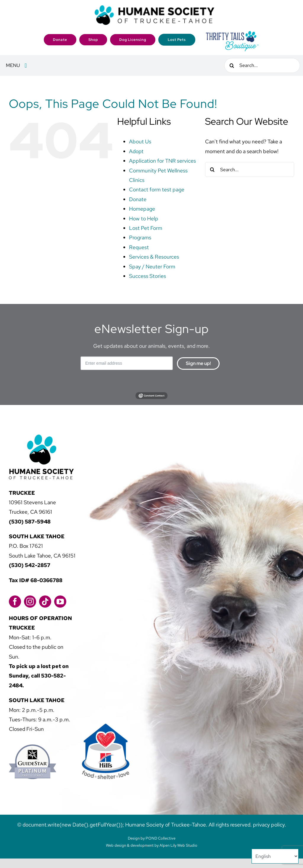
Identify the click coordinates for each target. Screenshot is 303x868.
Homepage (142, 209)
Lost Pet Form (146, 228)
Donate (138, 199)
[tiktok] (45, 602)
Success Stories (148, 276)
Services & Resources (154, 257)
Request (139, 247)
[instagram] (30, 602)
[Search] (232, 65)
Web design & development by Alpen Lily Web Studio (152, 845)
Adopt (136, 151)
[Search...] (262, 65)
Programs (140, 237)
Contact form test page (157, 189)
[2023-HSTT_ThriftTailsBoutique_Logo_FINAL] (232, 33)
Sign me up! (198, 363)
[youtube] (60, 602)
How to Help (144, 218)
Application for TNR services (162, 161)
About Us (140, 141)
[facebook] (15, 602)
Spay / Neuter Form (152, 266)
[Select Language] (275, 856)
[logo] (154, 8)
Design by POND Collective (152, 838)
